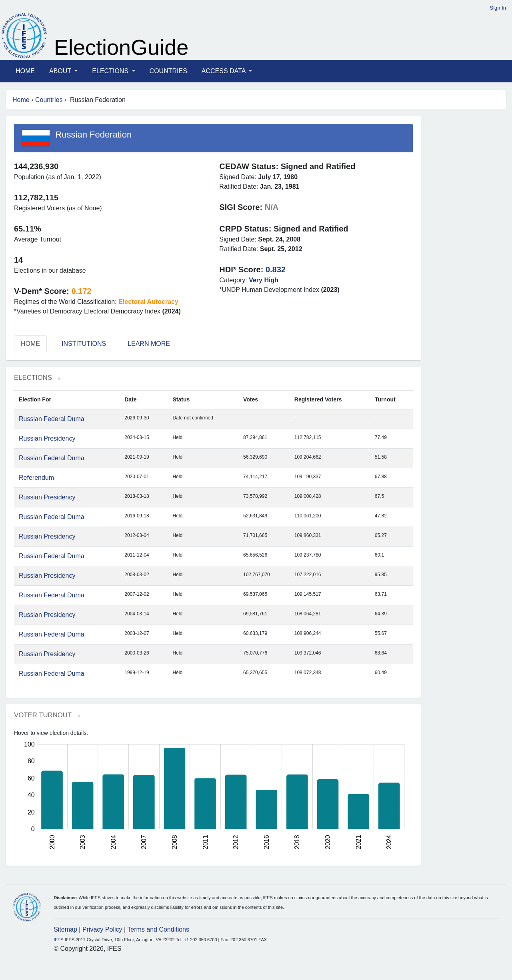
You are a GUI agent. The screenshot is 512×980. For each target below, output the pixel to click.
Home (25, 71)
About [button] (61, 71)
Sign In (498, 8)
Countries (168, 71)
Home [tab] (30, 344)
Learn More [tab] (149, 344)
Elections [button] (111, 71)
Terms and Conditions (158, 929)
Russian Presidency (47, 438)
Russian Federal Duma (52, 419)
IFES (58, 940)
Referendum (36, 478)
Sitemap (65, 929)
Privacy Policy (102, 929)
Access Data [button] (224, 71)
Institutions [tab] (84, 344)
